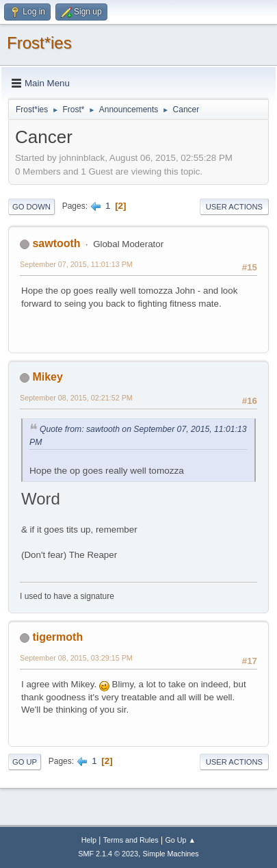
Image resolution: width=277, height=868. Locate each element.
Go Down (31, 207)
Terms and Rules (131, 840)
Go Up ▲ (180, 840)
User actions (234, 207)
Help (89, 840)
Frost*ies (39, 43)
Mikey (47, 377)
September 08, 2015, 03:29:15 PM (76, 658)
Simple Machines (171, 854)
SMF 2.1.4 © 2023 (108, 854)
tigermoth (57, 637)
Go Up (25, 762)
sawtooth (56, 243)
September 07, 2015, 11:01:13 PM (76, 264)
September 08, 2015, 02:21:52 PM (76, 398)
